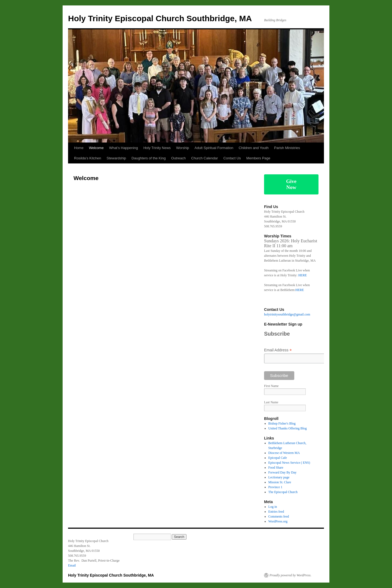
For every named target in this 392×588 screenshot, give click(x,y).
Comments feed (279, 516)
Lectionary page (279, 477)
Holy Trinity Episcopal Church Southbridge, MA (160, 18)
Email (72, 565)
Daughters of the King (149, 158)
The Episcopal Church (283, 492)
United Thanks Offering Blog (288, 428)
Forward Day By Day (283, 472)
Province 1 (275, 487)
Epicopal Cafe (278, 458)
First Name (271, 386)
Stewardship (116, 158)
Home (79, 148)
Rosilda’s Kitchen (88, 158)
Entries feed (276, 512)
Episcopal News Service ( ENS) (289, 463)
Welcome (96, 148)
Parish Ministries (287, 148)
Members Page (258, 158)
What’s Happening (124, 148)
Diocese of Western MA (284, 453)
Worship (183, 148)
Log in (273, 507)
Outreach (178, 158)
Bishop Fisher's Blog (282, 423)
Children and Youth (254, 148)
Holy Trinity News (157, 148)
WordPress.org (278, 521)
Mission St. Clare (280, 482)
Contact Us (232, 158)
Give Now (291, 184)
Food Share (276, 468)
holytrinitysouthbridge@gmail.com (287, 314)
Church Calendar (204, 158)
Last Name (271, 402)
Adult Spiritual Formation (214, 148)
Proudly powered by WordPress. (290, 575)
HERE (303, 275)
